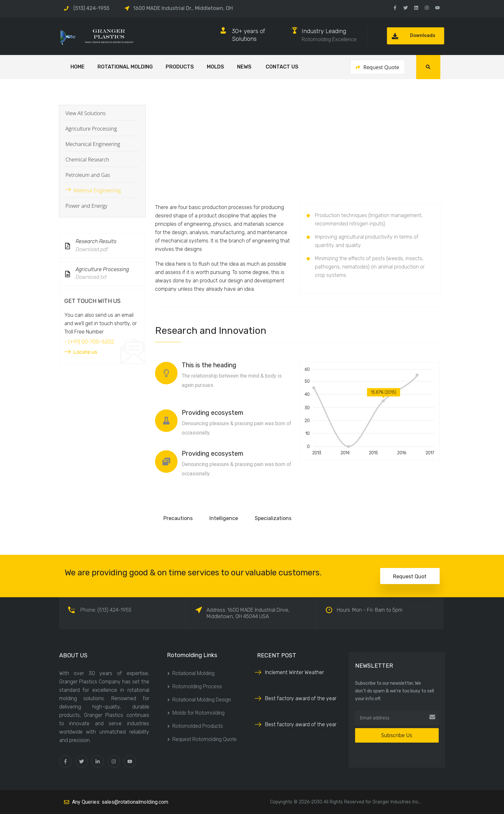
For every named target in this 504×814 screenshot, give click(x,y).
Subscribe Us (397, 735)
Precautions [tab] (178, 518)
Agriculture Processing (91, 129)
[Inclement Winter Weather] (258, 672)
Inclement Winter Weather (294, 672)
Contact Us (282, 67)
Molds (215, 67)
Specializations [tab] (273, 518)
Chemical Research (87, 160)
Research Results (96, 241)
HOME (78, 67)
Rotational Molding (125, 67)
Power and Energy (87, 206)
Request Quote (378, 67)
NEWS (245, 67)
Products (180, 67)
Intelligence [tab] (224, 518)
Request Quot (410, 576)
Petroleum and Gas (88, 175)
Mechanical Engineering (93, 144)
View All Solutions (86, 113)
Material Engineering (97, 190)
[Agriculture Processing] (68, 274)
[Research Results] (68, 246)
